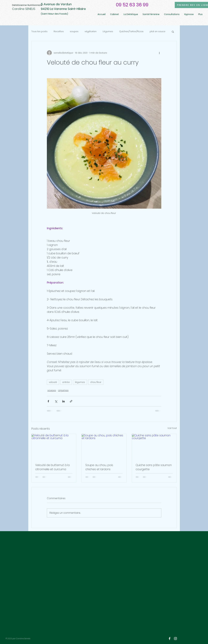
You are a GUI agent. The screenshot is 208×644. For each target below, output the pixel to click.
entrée (66, 382)
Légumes (108, 31)
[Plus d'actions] (159, 53)
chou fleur (96, 382)
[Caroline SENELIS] (29, 9)
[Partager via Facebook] (48, 401)
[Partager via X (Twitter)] (56, 401)
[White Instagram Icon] (175, 639)
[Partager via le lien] (71, 401)
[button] (173, 32)
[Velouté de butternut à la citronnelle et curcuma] (54, 447)
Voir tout (172, 428)
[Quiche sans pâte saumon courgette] (154, 447)
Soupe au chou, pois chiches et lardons (99, 467)
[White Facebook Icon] (170, 639)
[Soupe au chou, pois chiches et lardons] (104, 447)
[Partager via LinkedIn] (63, 401)
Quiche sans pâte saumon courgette (154, 467)
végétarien (91, 31)
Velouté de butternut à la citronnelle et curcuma (52, 467)
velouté (53, 382)
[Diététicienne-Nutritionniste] (27, 5)
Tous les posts (39, 31)
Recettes (59, 31)
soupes (74, 31)
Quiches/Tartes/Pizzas (131, 31)
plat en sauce (158, 31)
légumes (80, 382)
